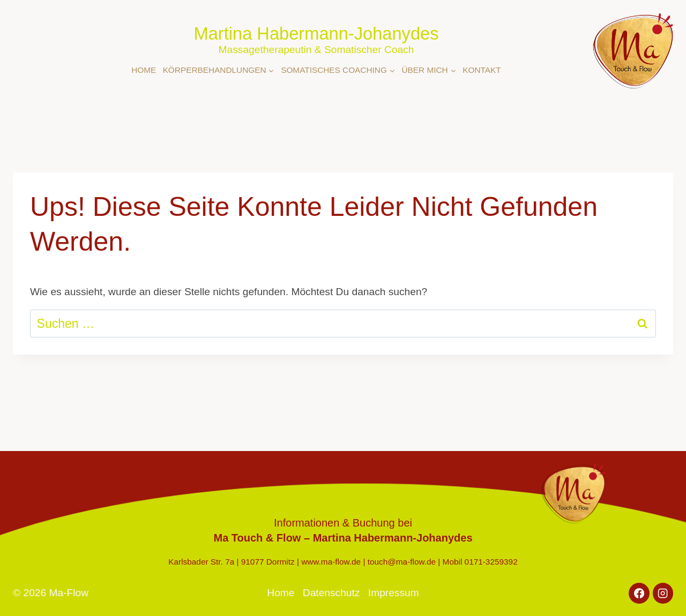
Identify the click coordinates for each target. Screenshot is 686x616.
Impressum (394, 593)
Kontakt (482, 70)
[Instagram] (663, 593)
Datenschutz (331, 593)
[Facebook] (639, 593)
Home (144, 70)
